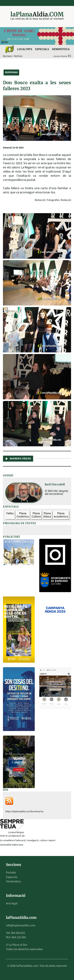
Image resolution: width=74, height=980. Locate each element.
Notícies (18, 56)
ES (69, 56)
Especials (42, 49)
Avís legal (12, 903)
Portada (11, 873)
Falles (10, 513)
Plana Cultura (36, 515)
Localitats (25, 49)
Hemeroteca (61, 49)
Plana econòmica (61, 515)
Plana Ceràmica (23, 515)
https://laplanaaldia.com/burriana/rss (24, 811)
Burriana (7, 56)
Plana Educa (47, 515)
